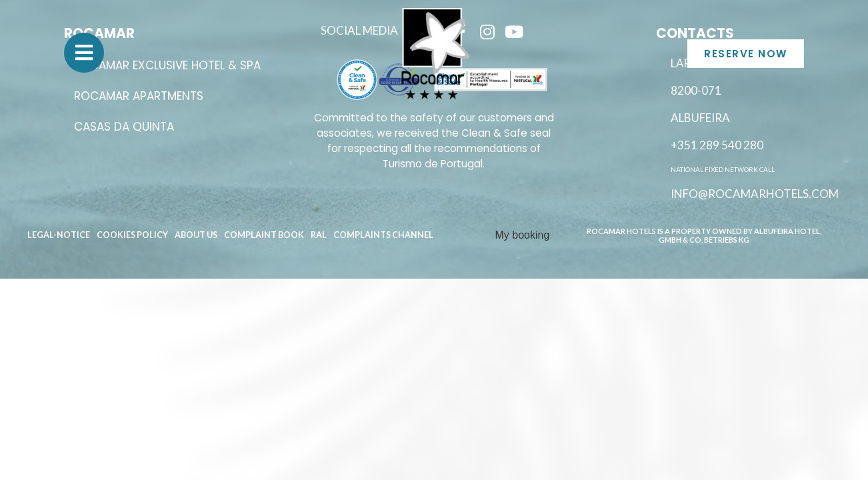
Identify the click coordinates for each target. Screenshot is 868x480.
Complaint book (264, 235)
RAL (319, 235)
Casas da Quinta (124, 127)
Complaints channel (383, 235)
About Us (196, 235)
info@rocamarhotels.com (755, 194)
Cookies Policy (132, 235)
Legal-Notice (59, 235)
